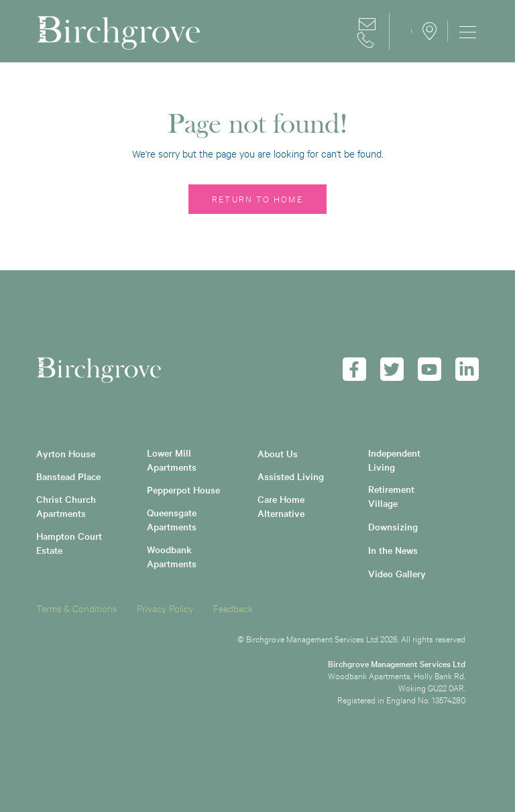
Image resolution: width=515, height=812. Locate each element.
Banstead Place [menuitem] (68, 476)
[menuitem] (463, 31)
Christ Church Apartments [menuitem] (67, 506)
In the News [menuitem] (393, 550)
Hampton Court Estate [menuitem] (70, 543)
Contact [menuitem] (368, 32)
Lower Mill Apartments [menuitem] (172, 460)
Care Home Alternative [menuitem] (282, 506)
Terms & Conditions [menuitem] (76, 608)
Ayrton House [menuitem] (66, 453)
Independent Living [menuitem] (396, 460)
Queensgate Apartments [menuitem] (173, 519)
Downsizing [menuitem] (393, 526)
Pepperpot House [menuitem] (183, 489)
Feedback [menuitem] (233, 608)
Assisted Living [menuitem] (291, 476)
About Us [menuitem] (278, 453)
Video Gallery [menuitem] (397, 573)
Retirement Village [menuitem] (393, 496)
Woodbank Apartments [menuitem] (172, 556)
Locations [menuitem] (430, 31)
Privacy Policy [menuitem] (165, 608)
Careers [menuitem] (400, 32)
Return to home (257, 198)
